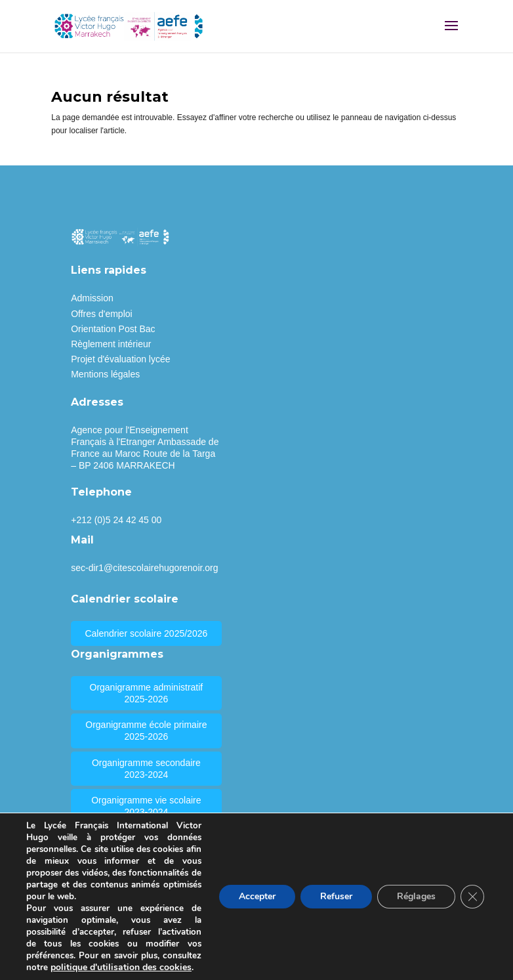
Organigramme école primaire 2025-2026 (146, 731)
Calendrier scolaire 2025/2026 (146, 633)
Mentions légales (105, 374)
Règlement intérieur (111, 344)
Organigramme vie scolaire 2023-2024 (146, 806)
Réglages (416, 896)
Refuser (336, 896)
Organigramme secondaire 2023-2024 (146, 769)
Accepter (257, 896)
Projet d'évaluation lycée (120, 359)
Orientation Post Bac (113, 329)
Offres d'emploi (101, 314)
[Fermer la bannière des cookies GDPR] (472, 897)
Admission (92, 298)
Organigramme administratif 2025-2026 (147, 693)
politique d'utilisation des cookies (121, 967)
